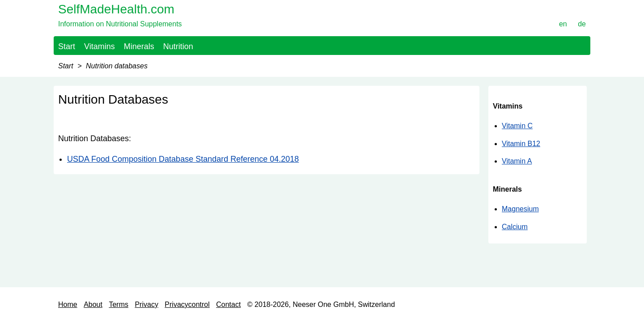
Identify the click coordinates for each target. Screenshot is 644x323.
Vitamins (100, 46)
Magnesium (520, 209)
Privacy (146, 304)
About (93, 304)
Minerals (139, 46)
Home (68, 304)
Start (67, 46)
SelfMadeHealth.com (116, 9)
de (582, 24)
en (563, 24)
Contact (228, 304)
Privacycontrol (187, 304)
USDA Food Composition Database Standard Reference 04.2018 (183, 159)
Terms (119, 304)
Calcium (515, 227)
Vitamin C (517, 126)
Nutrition (178, 46)
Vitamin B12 (521, 144)
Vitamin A (517, 161)
